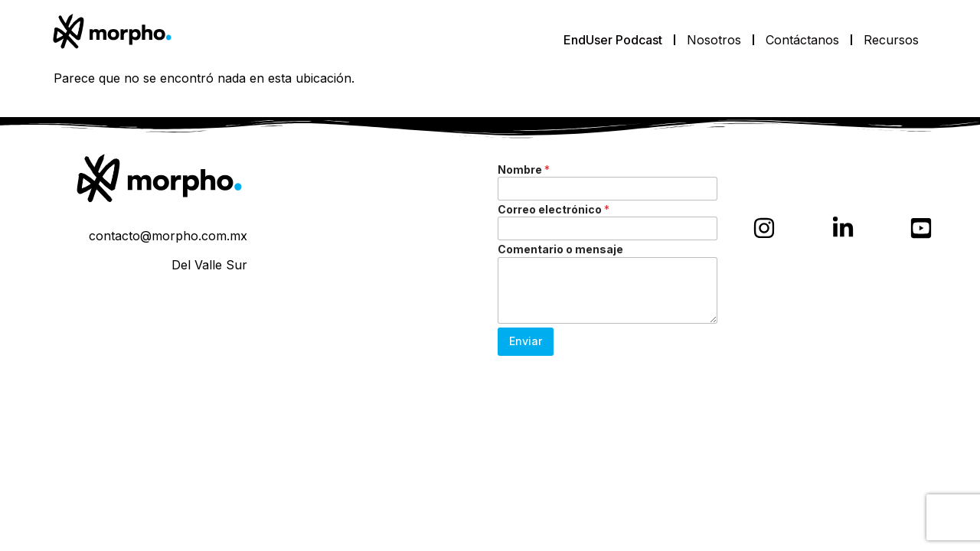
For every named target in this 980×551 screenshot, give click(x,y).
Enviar (526, 341)
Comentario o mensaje (560, 249)
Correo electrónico (554, 209)
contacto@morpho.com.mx (168, 236)
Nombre (524, 170)
